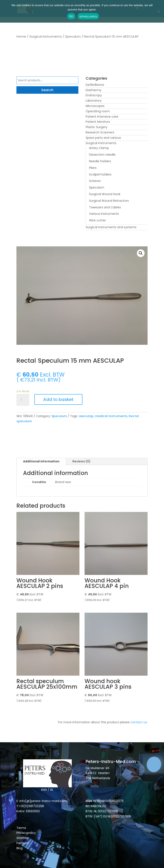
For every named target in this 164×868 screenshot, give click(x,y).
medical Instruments (111, 416)
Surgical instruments (45, 36)
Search (47, 90)
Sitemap (23, 838)
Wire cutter (97, 220)
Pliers (93, 168)
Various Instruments (104, 214)
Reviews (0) (81, 461)
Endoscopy (94, 95)
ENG (44, 790)
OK (71, 16)
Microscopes (95, 106)
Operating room (98, 111)
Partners (23, 843)
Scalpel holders (100, 174)
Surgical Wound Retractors (109, 201)
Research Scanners (100, 132)
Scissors (95, 181)
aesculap (86, 416)
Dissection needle (102, 155)
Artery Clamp (99, 148)
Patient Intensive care (102, 117)
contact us (139, 722)
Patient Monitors (98, 122)
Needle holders (100, 161)
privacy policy (88, 16)
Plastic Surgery (97, 127)
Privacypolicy (26, 833)
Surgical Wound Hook (105, 194)
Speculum (73, 36)
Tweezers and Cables (105, 207)
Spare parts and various (103, 138)
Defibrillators (95, 85)
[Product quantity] (23, 400)
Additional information (41, 461)
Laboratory (94, 101)
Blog (20, 848)
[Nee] (159, 11)
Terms (21, 828)
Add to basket (58, 399)
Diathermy (94, 90)
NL (52, 790)
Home (21, 36)
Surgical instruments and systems (111, 227)
